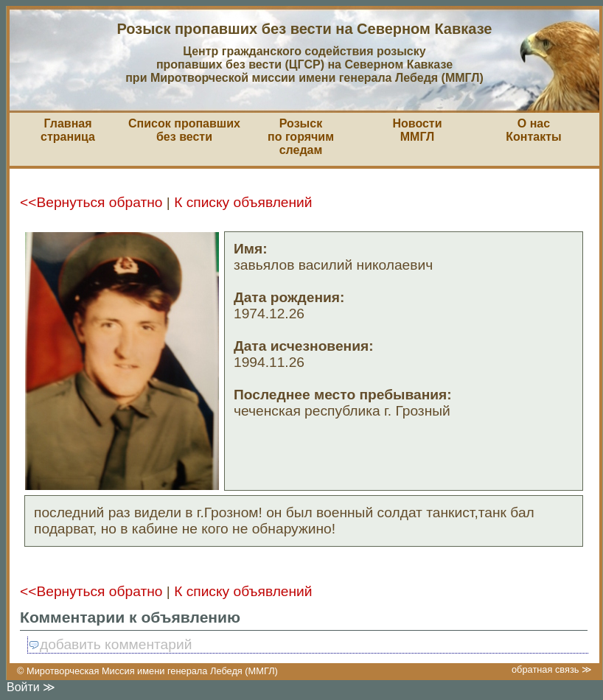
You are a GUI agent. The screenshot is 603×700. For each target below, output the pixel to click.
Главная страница (68, 130)
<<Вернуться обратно (91, 202)
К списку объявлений (243, 202)
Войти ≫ (31, 687)
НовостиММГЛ (417, 130)
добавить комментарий (110, 644)
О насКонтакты (533, 130)
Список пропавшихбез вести (184, 130)
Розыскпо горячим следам (301, 137)
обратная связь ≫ (552, 669)
